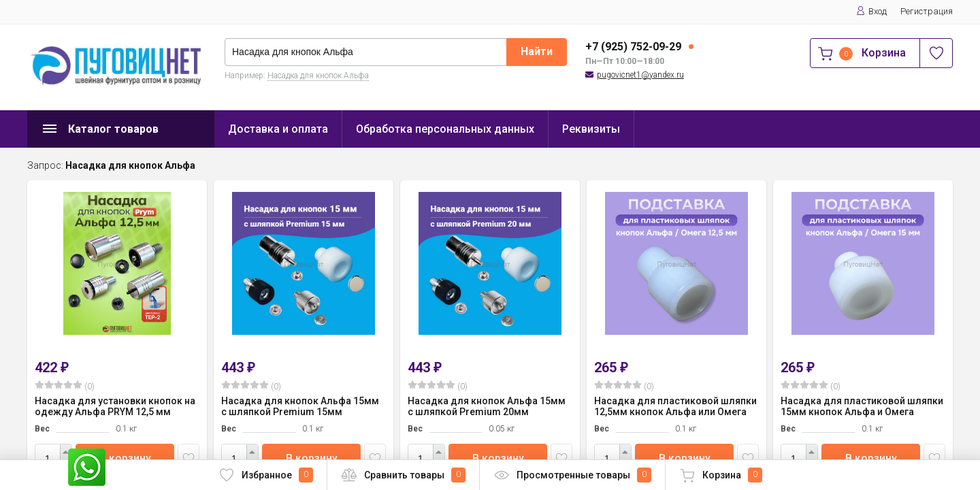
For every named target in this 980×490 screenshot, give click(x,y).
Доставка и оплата (278, 129)
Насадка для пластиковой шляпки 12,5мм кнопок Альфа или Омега (675, 406)
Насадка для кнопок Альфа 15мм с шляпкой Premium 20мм (487, 406)
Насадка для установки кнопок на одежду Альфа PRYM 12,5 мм (115, 406)
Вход (871, 11)
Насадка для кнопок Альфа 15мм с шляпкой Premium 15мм (300, 406)
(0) (65, 386)
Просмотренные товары (572, 475)
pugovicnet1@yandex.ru (640, 75)
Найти (537, 51)
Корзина (721, 475)
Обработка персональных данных (445, 129)
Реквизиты (591, 129)
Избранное (266, 475)
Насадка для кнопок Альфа (318, 76)
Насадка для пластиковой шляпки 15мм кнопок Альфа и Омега (862, 406)
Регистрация (927, 11)
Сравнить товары (403, 475)
